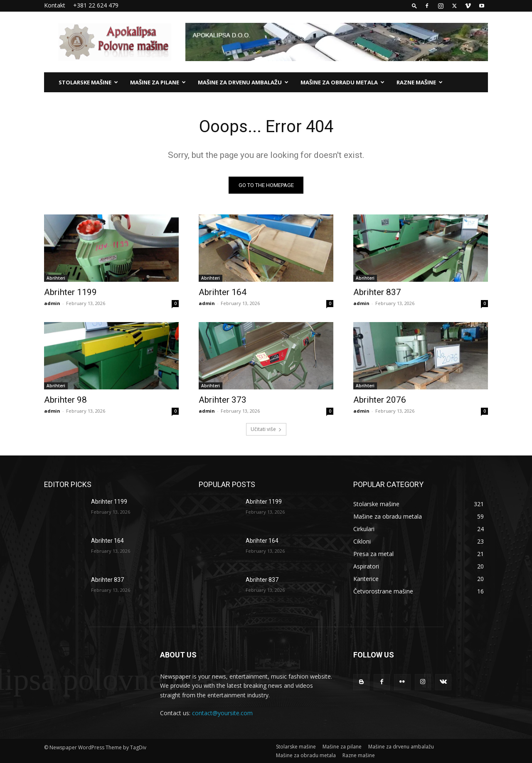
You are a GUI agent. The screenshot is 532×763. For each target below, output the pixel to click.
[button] (414, 6)
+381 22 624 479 (96, 5)
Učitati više (266, 429)
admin (52, 303)
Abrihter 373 (223, 400)
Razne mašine (420, 82)
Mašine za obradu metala (342, 82)
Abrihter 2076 (380, 400)
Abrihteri (56, 278)
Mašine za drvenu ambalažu (243, 82)
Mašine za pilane (158, 82)
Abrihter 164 (223, 292)
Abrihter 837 (377, 292)
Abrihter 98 (65, 400)
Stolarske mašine (88, 82)
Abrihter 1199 (70, 292)
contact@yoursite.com (222, 713)
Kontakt (55, 5)
